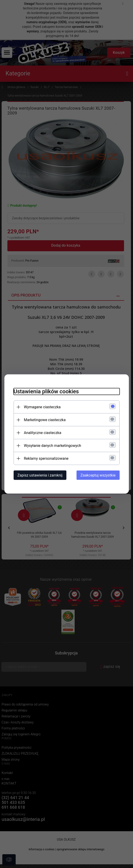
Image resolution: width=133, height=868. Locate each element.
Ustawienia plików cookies (46, 391)
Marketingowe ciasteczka (45, 420)
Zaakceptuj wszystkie (98, 475)
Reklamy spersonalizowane (46, 458)
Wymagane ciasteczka (42, 407)
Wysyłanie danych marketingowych (53, 446)
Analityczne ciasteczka (43, 433)
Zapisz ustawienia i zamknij (40, 475)
